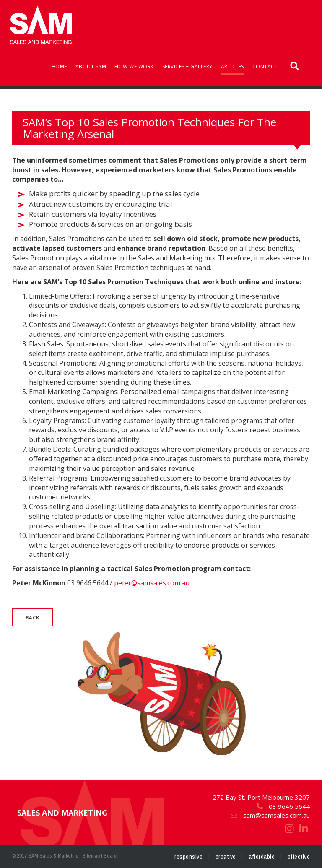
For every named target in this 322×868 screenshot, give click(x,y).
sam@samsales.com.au (270, 815)
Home (59, 66)
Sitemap (91, 856)
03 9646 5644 (283, 806)
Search (111, 856)
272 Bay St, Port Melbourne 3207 (261, 797)
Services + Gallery (187, 66)
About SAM (91, 66)
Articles (232, 66)
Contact (265, 66)
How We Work (134, 66)
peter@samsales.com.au (152, 583)
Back (32, 617)
